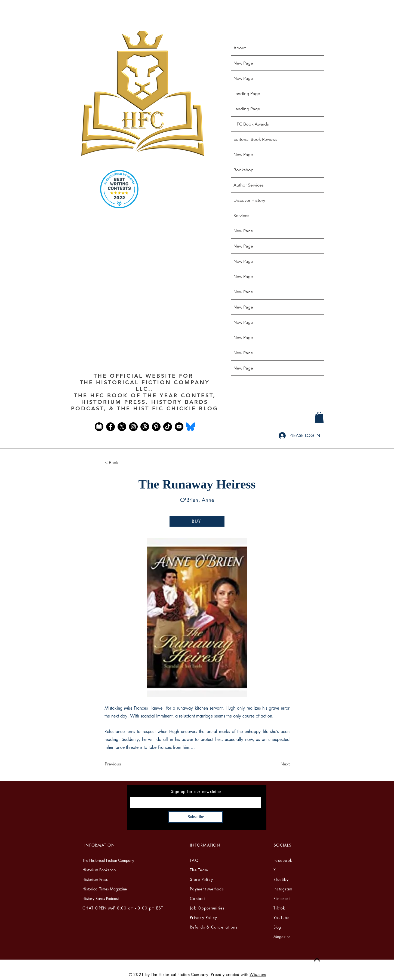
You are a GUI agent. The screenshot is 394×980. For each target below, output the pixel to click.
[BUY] (197, 521)
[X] (122, 427)
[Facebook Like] (144, 442)
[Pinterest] (156, 427)
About (240, 48)
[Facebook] (110, 427)
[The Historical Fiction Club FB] (99, 427)
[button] (319, 417)
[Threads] (145, 427)
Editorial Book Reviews (255, 139)
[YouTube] (179, 427)
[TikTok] (168, 427)
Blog (277, 927)
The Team (199, 870)
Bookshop (244, 170)
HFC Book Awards (251, 124)
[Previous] (123, 764)
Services (241, 216)
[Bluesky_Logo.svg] (190, 427)
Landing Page (247, 94)
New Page (243, 63)
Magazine (282, 937)
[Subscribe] (196, 817)
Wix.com (258, 974)
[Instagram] (133, 427)
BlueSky (281, 879)
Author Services (249, 185)
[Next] (276, 764)
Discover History (249, 200)
